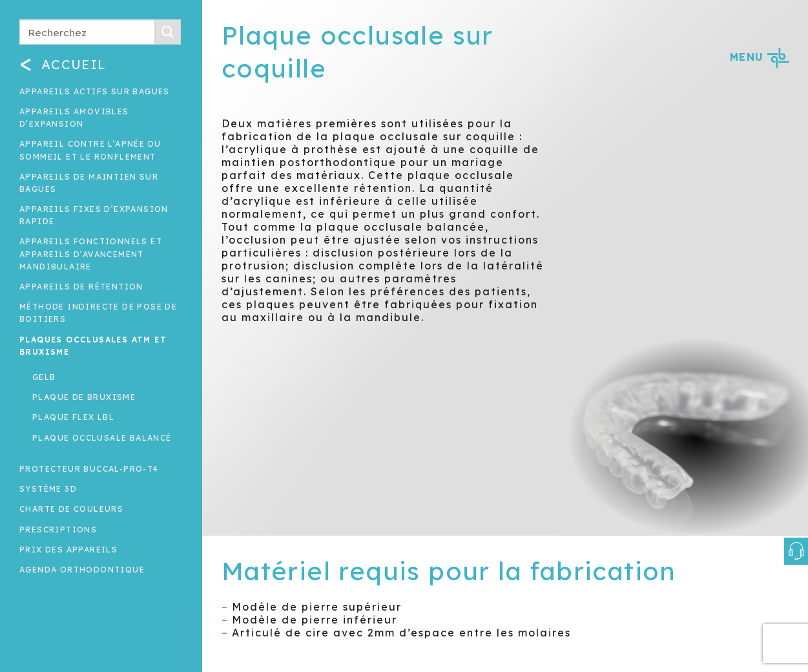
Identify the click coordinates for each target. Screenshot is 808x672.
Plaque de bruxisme (84, 397)
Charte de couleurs (71, 509)
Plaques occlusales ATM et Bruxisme (93, 346)
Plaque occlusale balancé (102, 438)
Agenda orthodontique (82, 570)
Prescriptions (58, 530)
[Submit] (168, 32)
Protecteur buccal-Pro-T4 (89, 469)
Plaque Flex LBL (73, 417)
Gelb (44, 377)
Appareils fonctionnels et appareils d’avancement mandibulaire (91, 254)
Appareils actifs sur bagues (95, 91)
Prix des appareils (68, 550)
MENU (759, 57)
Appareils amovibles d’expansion (74, 118)
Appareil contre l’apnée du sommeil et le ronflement (90, 150)
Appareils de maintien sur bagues (89, 183)
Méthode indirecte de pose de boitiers (98, 313)
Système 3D (48, 489)
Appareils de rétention (81, 287)
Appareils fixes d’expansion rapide (94, 215)
